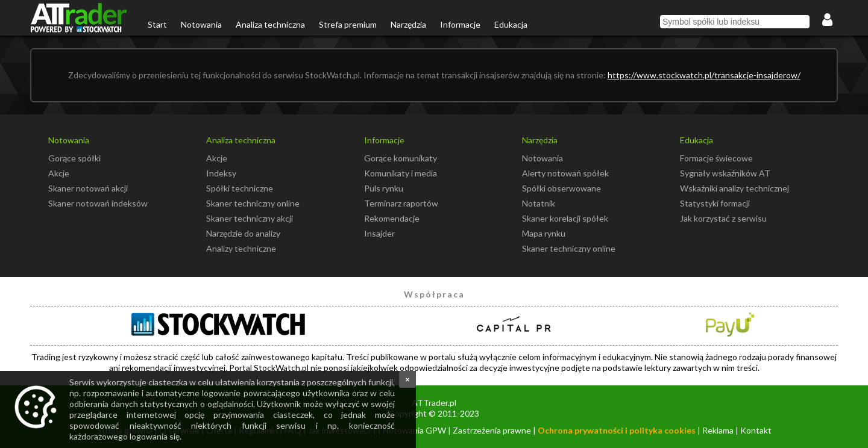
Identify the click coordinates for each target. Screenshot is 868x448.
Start (157, 24)
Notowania (201, 24)
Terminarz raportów (401, 203)
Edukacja (511, 24)
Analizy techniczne (241, 248)
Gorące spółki (74, 158)
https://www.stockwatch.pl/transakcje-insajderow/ (704, 75)
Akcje (59, 173)
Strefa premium (348, 24)
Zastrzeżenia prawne (492, 430)
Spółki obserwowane (561, 188)
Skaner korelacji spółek (565, 218)
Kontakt (756, 430)
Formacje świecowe (716, 158)
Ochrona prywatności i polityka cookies (617, 430)
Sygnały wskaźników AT (725, 173)
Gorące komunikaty (401, 158)
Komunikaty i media (401, 173)
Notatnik (539, 203)
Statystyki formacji (715, 203)
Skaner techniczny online (253, 203)
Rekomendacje (392, 218)
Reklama (718, 430)
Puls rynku (384, 188)
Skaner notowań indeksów (98, 203)
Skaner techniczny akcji (250, 218)
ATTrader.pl (434, 403)
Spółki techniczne (240, 188)
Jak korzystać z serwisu (723, 218)
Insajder (379, 233)
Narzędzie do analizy (243, 233)
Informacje (460, 24)
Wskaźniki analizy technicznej (734, 188)
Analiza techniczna (270, 24)
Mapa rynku (544, 233)
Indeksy (221, 173)
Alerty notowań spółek (565, 173)
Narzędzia (408, 24)
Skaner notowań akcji (88, 188)
